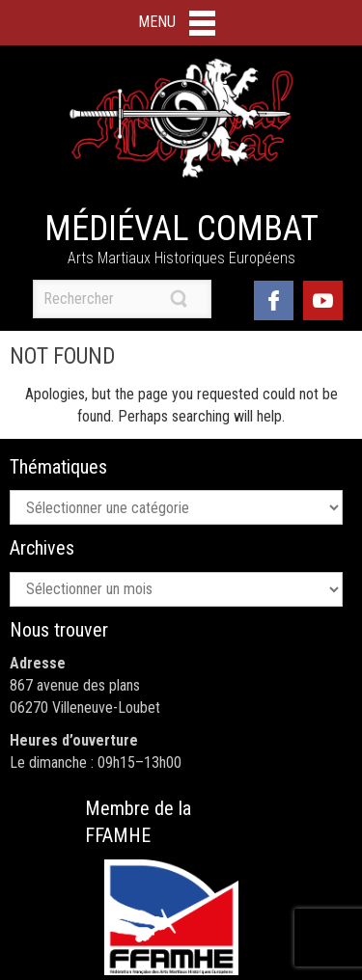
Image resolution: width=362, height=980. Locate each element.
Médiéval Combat (181, 229)
